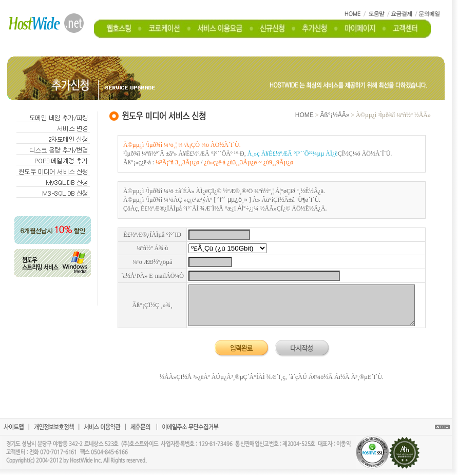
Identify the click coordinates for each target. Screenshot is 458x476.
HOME (304, 115)
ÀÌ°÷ (243, 208)
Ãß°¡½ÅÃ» (335, 115)
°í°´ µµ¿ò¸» (232, 200)
